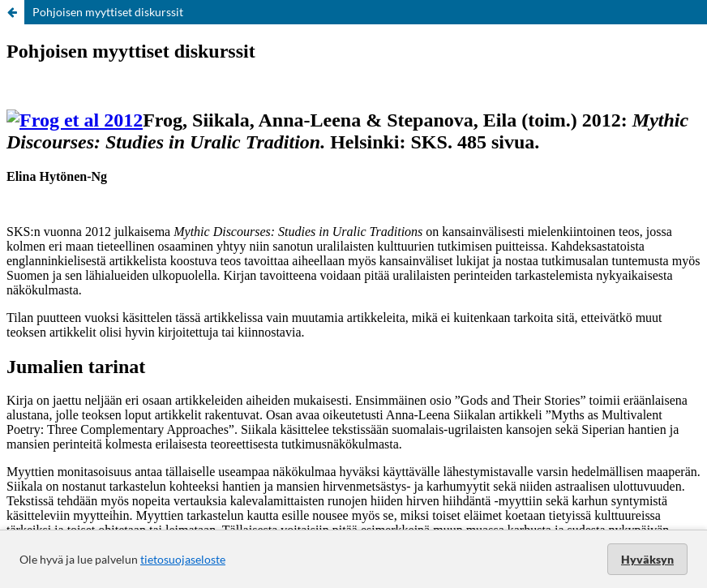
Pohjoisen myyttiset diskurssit (108, 12)
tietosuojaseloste (183, 559)
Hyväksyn (647, 559)
